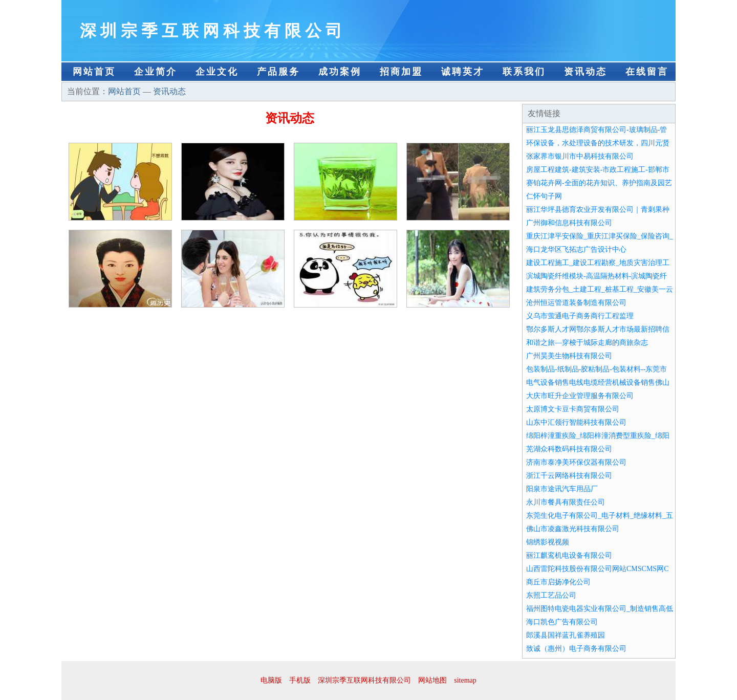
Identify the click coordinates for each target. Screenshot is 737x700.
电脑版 (271, 680)
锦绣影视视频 (548, 542)
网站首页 (94, 72)
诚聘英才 (463, 72)
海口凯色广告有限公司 (562, 622)
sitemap (465, 680)
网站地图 (432, 680)
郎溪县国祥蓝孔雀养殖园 (566, 635)
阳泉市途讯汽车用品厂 (562, 489)
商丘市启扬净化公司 (558, 582)
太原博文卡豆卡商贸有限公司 (573, 409)
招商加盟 (401, 72)
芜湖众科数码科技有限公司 (569, 449)
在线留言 (647, 72)
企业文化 (217, 72)
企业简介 (156, 72)
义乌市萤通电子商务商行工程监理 (580, 316)
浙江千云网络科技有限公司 (569, 476)
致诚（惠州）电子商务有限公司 (576, 649)
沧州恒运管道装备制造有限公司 (576, 303)
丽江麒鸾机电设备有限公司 (569, 555)
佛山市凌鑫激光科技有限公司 (573, 529)
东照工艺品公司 (551, 595)
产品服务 (278, 72)
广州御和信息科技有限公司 (569, 223)
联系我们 (524, 72)
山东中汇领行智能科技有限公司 (576, 422)
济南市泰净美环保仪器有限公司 (576, 462)
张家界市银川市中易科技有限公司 (580, 156)
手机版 (300, 680)
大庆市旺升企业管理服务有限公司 (580, 396)
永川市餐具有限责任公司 (566, 502)
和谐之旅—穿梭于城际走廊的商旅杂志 (587, 343)
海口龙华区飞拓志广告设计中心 (576, 249)
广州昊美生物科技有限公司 (569, 356)
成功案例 (340, 72)
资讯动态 (586, 72)
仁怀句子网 (544, 196)
